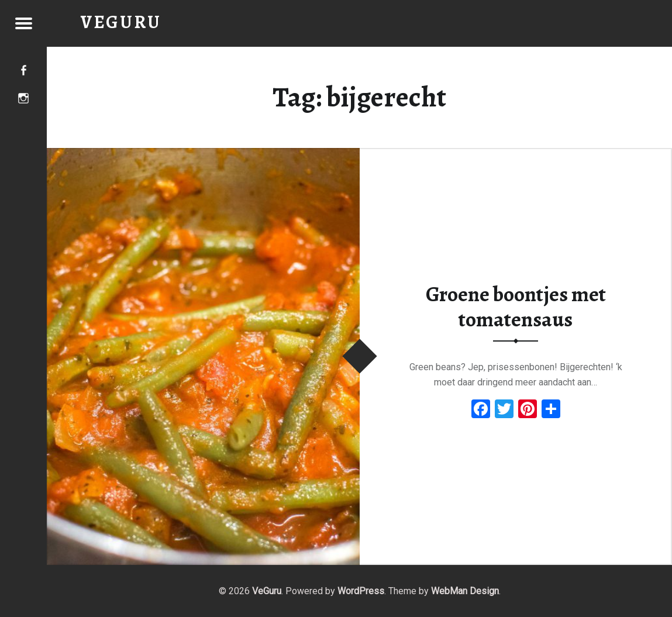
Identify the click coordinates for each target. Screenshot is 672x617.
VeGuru (267, 591)
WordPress (361, 591)
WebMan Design (465, 591)
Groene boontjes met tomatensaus (516, 307)
